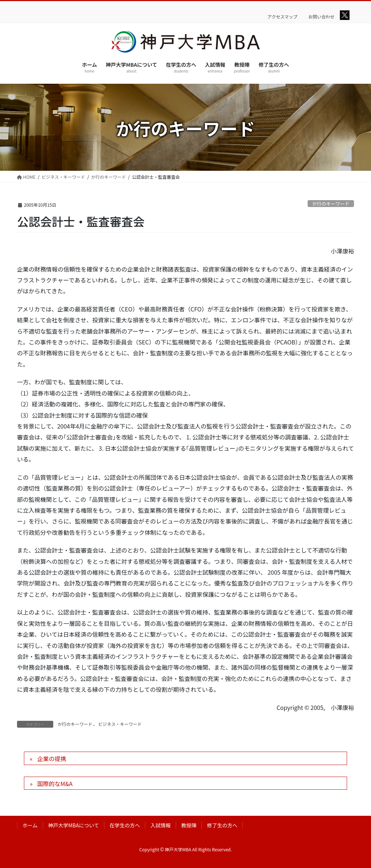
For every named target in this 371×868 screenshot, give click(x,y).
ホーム (30, 825)
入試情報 (161, 825)
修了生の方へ (222, 825)
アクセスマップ (282, 17)
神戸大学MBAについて (74, 825)
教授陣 (189, 825)
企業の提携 (52, 759)
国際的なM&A (55, 784)
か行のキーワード (331, 204)
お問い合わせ (321, 17)
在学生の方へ (125, 825)
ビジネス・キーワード (120, 724)
